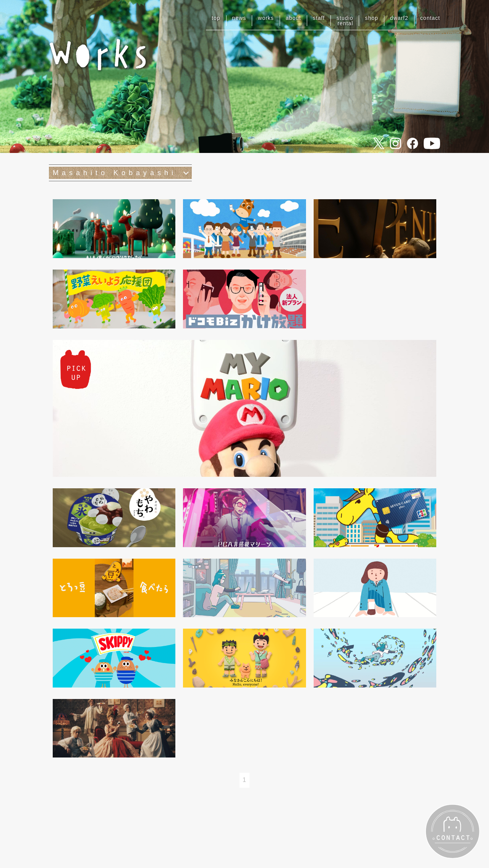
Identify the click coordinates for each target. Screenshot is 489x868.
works (266, 18)
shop (371, 18)
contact (430, 18)
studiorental (345, 21)
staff (319, 18)
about (293, 18)
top (216, 18)
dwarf (399, 18)
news (239, 18)
